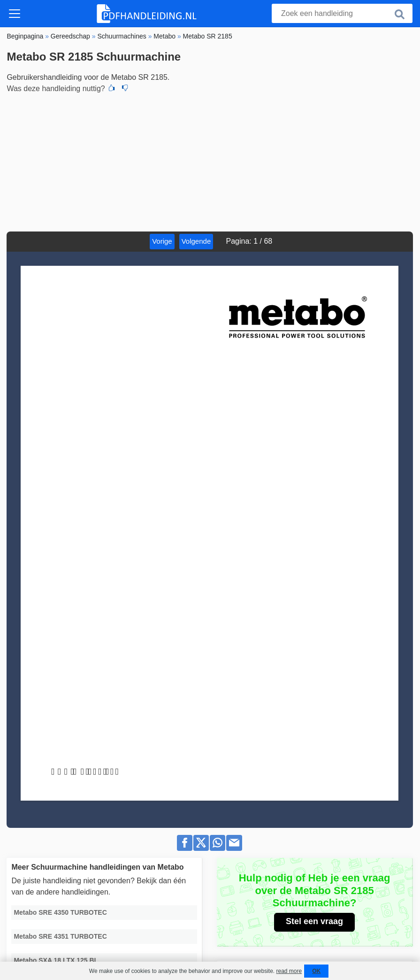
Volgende (196, 241)
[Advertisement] (210, 161)
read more (289, 971)
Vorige (162, 241)
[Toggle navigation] (15, 14)
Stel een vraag (314, 921)
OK (316, 971)
